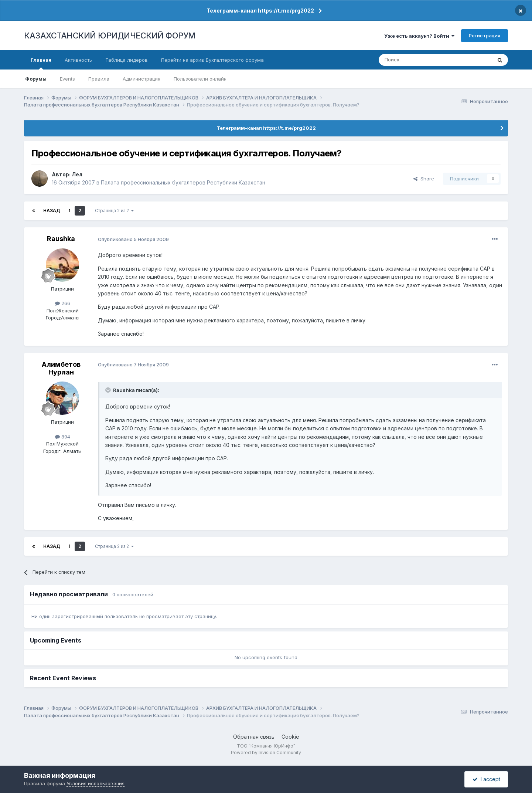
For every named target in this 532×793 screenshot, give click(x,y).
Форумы (36, 79)
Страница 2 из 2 (114, 211)
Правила (99, 79)
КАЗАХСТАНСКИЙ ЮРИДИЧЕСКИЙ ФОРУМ (110, 35)
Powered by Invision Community (266, 753)
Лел (77, 174)
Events (67, 79)
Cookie (290, 737)
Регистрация (485, 35)
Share (424, 179)
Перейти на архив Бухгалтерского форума (212, 60)
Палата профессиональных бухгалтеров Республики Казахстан (183, 182)
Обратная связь (254, 737)
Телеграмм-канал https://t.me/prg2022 (260, 11)
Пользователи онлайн (200, 79)
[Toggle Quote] (109, 390)
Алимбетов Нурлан (61, 368)
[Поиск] (415, 60)
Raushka (61, 239)
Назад (52, 211)
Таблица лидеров (127, 60)
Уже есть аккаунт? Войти (419, 36)
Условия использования (96, 783)
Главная (41, 63)
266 (63, 303)
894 (63, 437)
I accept (486, 779)
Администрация (141, 79)
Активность (78, 60)
